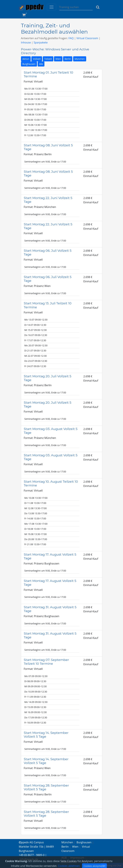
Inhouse (26, 42)
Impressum (77, 858)
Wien (58, 59)
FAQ (71, 38)
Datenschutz (69, 862)
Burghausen (29, 64)
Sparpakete (41, 42)
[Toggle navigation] (52, 7)
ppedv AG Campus (31, 842)
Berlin (68, 59)
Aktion (26, 59)
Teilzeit (48, 59)
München (80, 59)
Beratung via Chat (112, 865)
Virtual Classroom (87, 38)
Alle (41, 64)
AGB (64, 858)
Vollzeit (37, 59)
